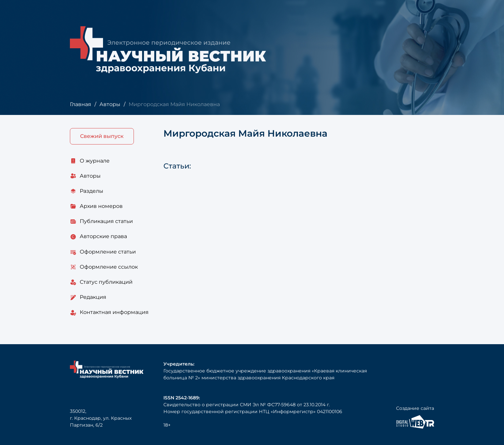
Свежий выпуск (102, 136)
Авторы (110, 104)
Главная (81, 104)
